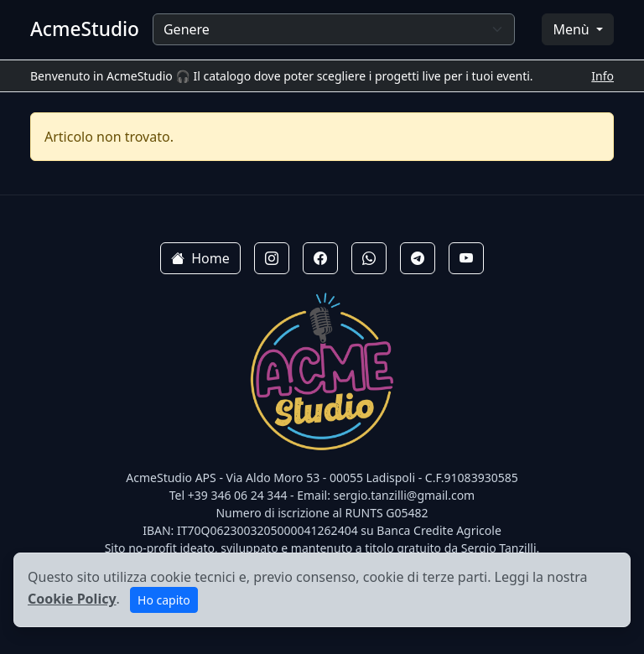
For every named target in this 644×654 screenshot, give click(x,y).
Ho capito (164, 600)
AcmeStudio (85, 29)
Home (200, 258)
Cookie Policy (72, 599)
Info (602, 76)
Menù (572, 29)
